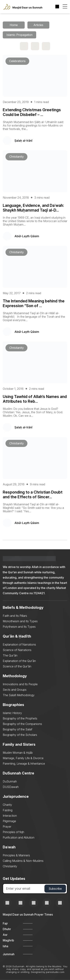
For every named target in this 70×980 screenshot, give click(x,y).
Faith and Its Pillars (15, 616)
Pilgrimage (9, 821)
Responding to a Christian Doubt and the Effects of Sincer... (33, 494)
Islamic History (12, 713)
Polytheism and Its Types (19, 627)
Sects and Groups (15, 690)
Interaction (10, 816)
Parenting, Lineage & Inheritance (24, 764)
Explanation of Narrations (19, 644)
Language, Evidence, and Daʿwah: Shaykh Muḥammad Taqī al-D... (33, 208)
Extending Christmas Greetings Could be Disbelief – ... (32, 112)
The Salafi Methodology (19, 695)
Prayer (7, 827)
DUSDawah (11, 787)
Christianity (10, 866)
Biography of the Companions (22, 724)
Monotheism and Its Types (20, 621)
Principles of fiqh (13, 832)
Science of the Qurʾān (17, 666)
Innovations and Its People (20, 684)
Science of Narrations (17, 650)
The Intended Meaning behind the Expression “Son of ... (34, 303)
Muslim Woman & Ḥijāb (18, 753)
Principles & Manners (16, 855)
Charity (7, 805)
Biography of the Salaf (17, 729)
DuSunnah (10, 781)
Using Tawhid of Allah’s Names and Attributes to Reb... (35, 399)
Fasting (8, 810)
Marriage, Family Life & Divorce (23, 758)
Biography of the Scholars (20, 735)
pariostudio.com (55, 972)
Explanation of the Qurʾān (19, 661)
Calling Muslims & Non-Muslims (23, 861)
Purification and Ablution (19, 837)
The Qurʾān (10, 655)
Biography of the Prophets (20, 718)
